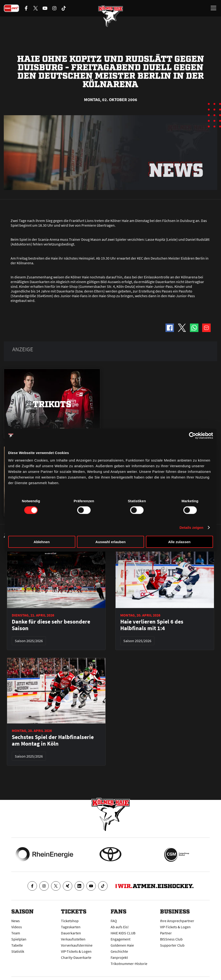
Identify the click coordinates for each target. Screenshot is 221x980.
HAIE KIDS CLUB (123, 933)
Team (16, 933)
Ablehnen (42, 542)
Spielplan (19, 939)
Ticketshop (70, 921)
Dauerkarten (71, 933)
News (16, 921)
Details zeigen (191, 528)
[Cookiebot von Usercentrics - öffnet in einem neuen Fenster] (192, 436)
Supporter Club (172, 945)
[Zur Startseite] (111, 16)
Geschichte (119, 951)
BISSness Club (171, 939)
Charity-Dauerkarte (76, 957)
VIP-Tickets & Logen (76, 951)
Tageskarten (71, 927)
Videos (17, 927)
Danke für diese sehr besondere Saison (51, 625)
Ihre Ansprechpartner (177, 921)
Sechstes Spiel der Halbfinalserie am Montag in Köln (53, 740)
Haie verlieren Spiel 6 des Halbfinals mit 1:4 (152, 625)
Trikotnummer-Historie (129, 964)
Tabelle (17, 945)
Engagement (121, 939)
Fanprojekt (119, 957)
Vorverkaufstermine (77, 945)
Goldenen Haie (122, 945)
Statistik (18, 951)
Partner (166, 933)
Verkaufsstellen (73, 939)
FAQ (114, 921)
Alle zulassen (179, 542)
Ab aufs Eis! (120, 927)
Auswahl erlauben (110, 542)
